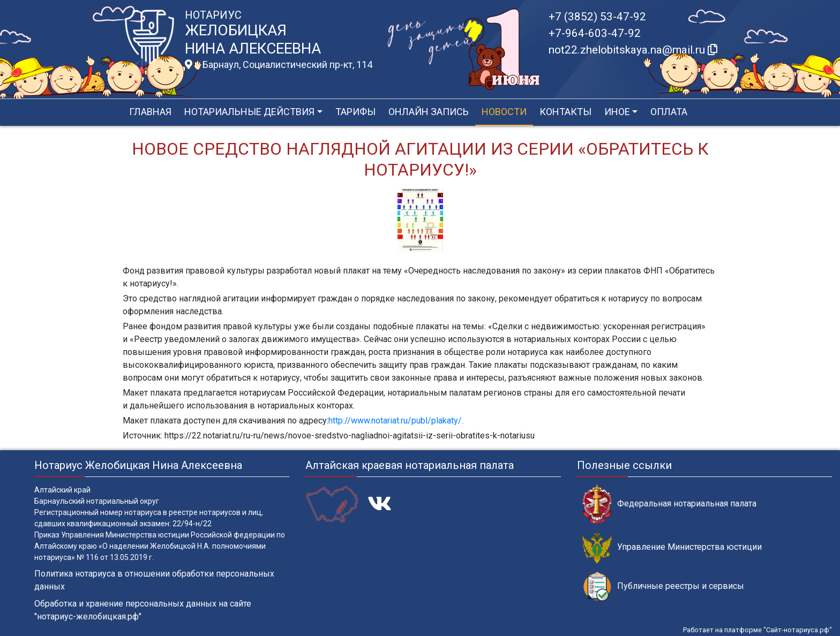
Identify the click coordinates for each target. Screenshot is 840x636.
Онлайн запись (429, 112)
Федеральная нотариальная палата (669, 504)
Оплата (669, 112)
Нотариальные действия (249, 112)
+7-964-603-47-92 (595, 33)
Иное (617, 112)
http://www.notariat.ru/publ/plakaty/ (395, 421)
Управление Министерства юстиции (672, 547)
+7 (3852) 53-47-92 (597, 17)
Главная (150, 112)
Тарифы (355, 112)
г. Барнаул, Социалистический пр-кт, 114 (279, 65)
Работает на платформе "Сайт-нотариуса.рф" (757, 630)
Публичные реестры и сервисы (663, 586)
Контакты (565, 112)
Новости (504, 112)
